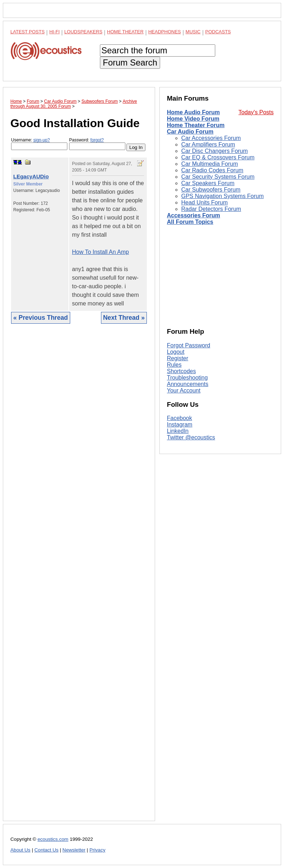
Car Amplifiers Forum (208, 144)
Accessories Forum (194, 215)
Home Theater (125, 32)
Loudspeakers (83, 32)
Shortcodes (181, 371)
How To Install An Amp (100, 252)
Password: (97, 144)
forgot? (97, 140)
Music (193, 32)
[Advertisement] (79, 578)
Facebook (179, 418)
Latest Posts (28, 32)
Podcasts (218, 32)
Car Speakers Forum (208, 183)
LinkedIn (178, 431)
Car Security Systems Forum (218, 177)
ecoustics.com (53, 839)
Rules (174, 365)
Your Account (184, 390)
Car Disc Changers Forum (215, 151)
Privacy (98, 850)
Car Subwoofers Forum (211, 190)
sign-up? (42, 140)
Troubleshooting (187, 378)
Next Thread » (124, 318)
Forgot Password (189, 345)
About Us (20, 850)
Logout (176, 352)
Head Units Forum (204, 202)
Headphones (165, 32)
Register (178, 358)
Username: (39, 144)
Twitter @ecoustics (191, 437)
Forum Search (130, 62)
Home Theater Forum (196, 125)
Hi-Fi (55, 32)
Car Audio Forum (190, 132)
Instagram (180, 425)
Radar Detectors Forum (211, 209)
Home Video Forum (193, 119)
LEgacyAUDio (31, 176)
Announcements (188, 384)
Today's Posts (256, 112)
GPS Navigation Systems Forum (222, 196)
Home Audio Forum (193, 112)
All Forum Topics (190, 222)
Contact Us (46, 850)
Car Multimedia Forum (210, 164)
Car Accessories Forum (211, 138)
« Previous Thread (41, 318)
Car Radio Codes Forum (212, 170)
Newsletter (74, 850)
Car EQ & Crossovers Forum (218, 157)
